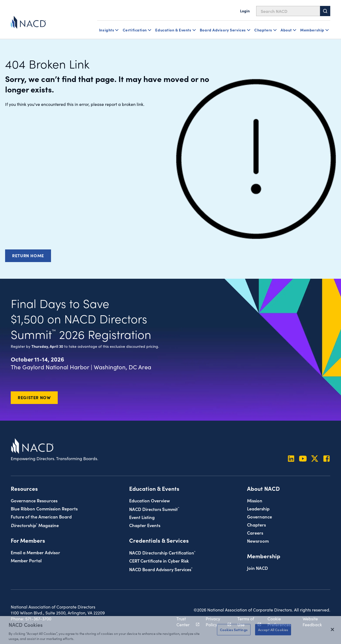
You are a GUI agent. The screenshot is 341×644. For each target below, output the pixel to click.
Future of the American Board (41, 516)
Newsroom (258, 541)
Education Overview (150, 500)
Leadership (258, 508)
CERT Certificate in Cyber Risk (159, 561)
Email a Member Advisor (35, 552)
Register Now (34, 397)
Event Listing (142, 517)
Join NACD (257, 568)
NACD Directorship (162, 552)
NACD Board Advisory (161, 569)
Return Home (28, 255)
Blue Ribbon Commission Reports (44, 508)
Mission (255, 500)
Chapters (256, 525)
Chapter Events (145, 525)
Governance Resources (34, 500)
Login (245, 11)
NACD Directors (154, 509)
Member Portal (26, 560)
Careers (255, 533)
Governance (260, 516)
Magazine (35, 525)
